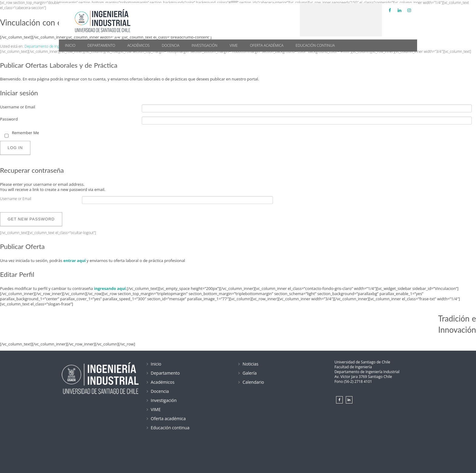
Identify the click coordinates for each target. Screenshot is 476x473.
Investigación (204, 45)
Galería (250, 373)
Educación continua (315, 45)
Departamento (101, 45)
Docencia (171, 45)
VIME (234, 45)
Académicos (138, 45)
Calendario (253, 382)
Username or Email (18, 107)
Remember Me (25, 133)
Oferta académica (267, 45)
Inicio (70, 45)
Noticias (250, 364)
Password (9, 119)
